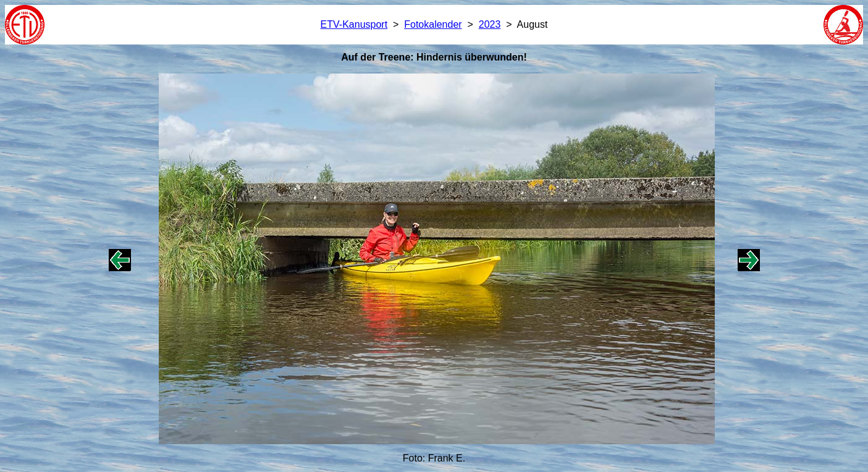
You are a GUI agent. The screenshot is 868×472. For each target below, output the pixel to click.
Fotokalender (433, 24)
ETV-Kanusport (354, 24)
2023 (490, 24)
